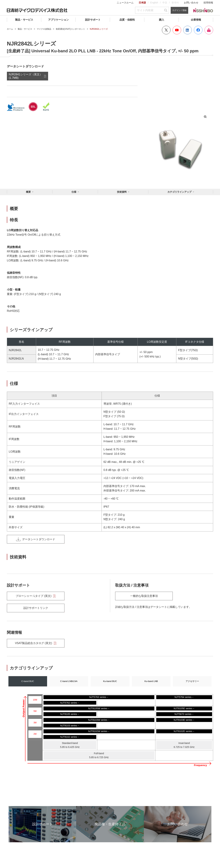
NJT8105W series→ (99, 708)
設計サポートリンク (36, 608)
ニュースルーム (125, 3)
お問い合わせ (191, 3)
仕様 (74, 192)
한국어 (175, 3)
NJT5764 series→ (184, 697)
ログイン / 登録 (179, 10)
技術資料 (122, 192)
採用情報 (208, 3)
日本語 (142, 3)
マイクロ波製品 (44, 29)
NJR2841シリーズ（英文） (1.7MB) (26, 76)
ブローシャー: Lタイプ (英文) (36, 596)
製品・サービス (24, 20)
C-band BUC (28, 681)
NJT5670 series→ (184, 714)
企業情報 (196, 20)
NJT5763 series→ (99, 697)
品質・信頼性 (127, 20)
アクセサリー (192, 681)
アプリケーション (58, 20)
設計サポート (93, 20)
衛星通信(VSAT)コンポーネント (70, 29)
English (154, 3)
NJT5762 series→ (70, 703)
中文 (165, 3)
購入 (162, 20)
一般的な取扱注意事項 (144, 596)
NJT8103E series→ (184, 720)
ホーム (10, 29)
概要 (28, 192)
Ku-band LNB (151, 681)
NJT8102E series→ (184, 731)
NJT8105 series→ (70, 714)
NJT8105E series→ (184, 708)
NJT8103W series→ (99, 720)
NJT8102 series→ (70, 737)
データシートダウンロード (36, 539)
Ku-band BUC (110, 681)
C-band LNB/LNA (69, 681)
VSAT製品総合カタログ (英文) (36, 643)
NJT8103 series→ (70, 726)
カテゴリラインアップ (179, 192)
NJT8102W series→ (99, 731)
